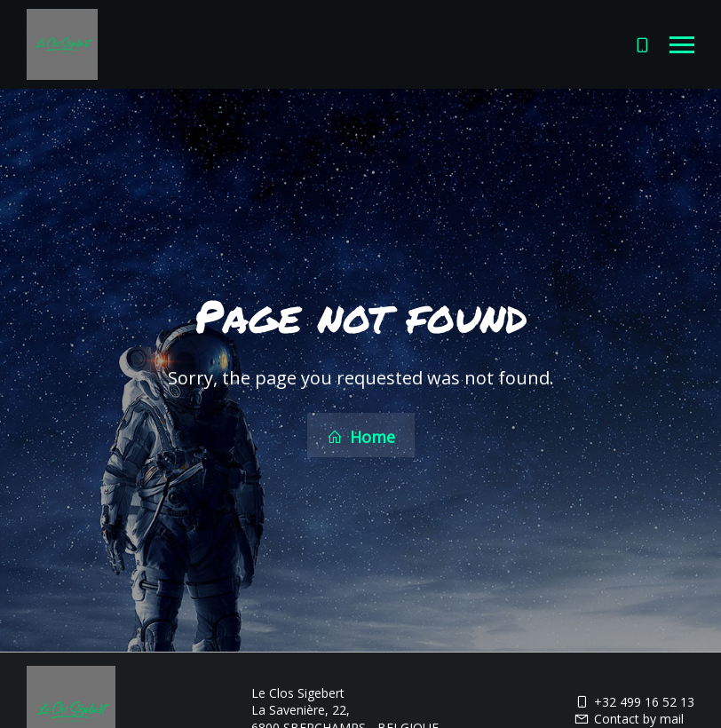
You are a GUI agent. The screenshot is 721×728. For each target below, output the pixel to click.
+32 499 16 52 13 (634, 700)
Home (361, 436)
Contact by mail (629, 717)
